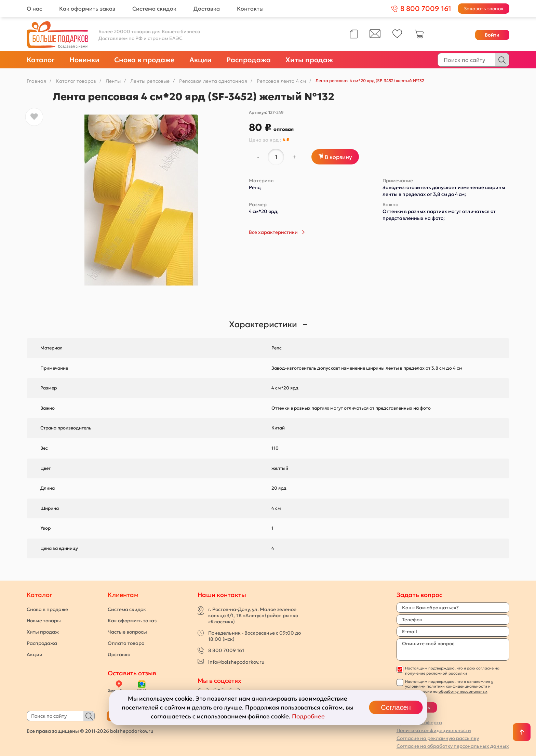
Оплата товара (126, 643)
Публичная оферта (419, 722)
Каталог (41, 60)
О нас (34, 9)
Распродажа (249, 60)
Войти (492, 35)
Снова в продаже (144, 60)
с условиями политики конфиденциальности (449, 684)
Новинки (84, 60)
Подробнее (308, 716)
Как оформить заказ (87, 9)
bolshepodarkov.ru (132, 731)
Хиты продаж (309, 60)
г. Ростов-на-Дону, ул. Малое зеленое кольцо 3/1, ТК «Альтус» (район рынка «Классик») (253, 615)
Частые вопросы (127, 632)
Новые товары (44, 621)
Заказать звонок (484, 9)
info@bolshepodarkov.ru (236, 662)
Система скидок (154, 9)
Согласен (396, 707)
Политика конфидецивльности (434, 730)
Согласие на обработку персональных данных (453, 746)
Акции (200, 60)
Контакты (250, 9)
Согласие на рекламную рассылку (438, 738)
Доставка (207, 9)
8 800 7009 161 (226, 650)
